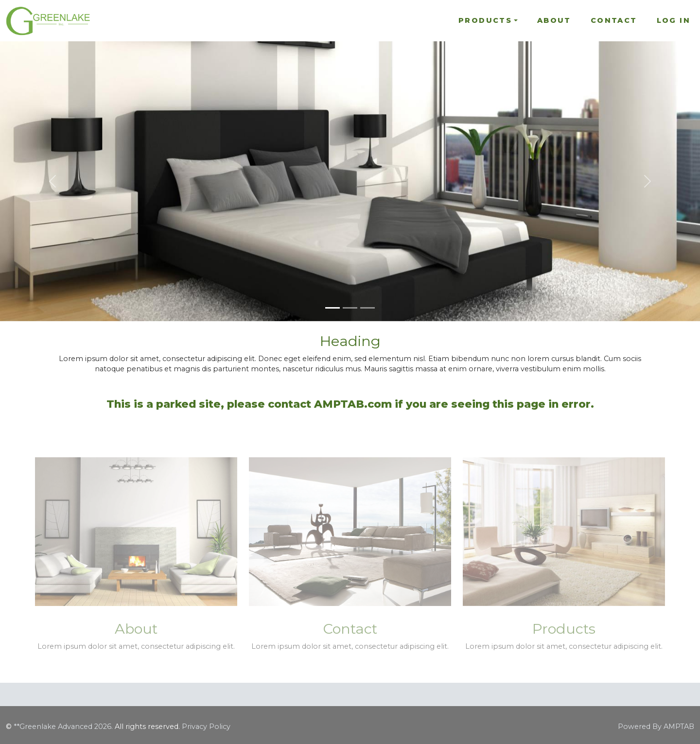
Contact (614, 20)
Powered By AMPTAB (656, 727)
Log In (674, 20)
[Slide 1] (332, 308)
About (554, 20)
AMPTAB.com (353, 404)
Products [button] (485, 20)
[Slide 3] (367, 308)
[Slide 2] (350, 308)
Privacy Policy (206, 727)
